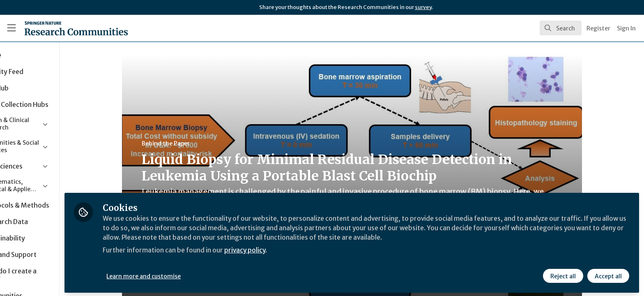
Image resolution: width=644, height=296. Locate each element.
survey (423, 7)
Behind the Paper (188, 143)
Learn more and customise (190, 274)
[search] (561, 28)
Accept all (608, 274)
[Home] (66, 28)
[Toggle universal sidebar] (11, 28)
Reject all (563, 274)
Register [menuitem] (598, 28)
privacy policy (293, 248)
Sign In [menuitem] (626, 28)
